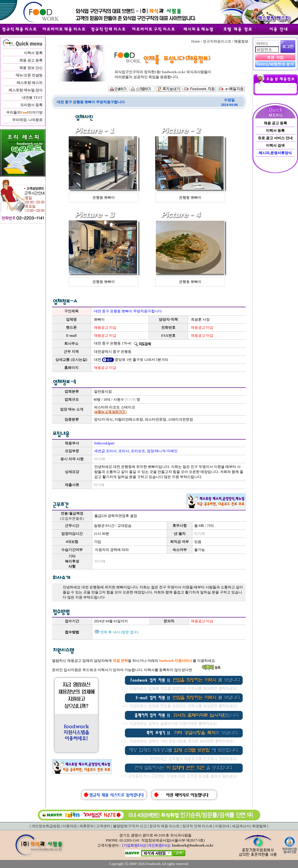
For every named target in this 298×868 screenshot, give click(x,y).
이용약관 (70, 826)
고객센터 (103, 826)
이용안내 (222, 826)
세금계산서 (241, 826)
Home (196, 41)
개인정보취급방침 (46, 826)
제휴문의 (87, 826)
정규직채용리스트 (217, 41)
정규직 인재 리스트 (197, 826)
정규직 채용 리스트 (164, 826)
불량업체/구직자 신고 (130, 826)
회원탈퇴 (259, 826)
